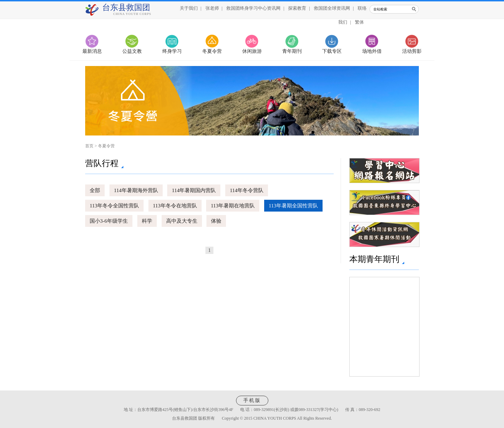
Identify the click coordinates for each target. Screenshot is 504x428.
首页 (89, 146)
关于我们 (189, 8)
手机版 (252, 400)
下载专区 (332, 51)
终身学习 (172, 51)
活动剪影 (412, 51)
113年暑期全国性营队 (293, 206)
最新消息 (92, 51)
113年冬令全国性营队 (114, 206)
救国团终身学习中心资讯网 (253, 8)
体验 (216, 221)
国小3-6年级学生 (109, 221)
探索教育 (297, 8)
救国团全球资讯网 (332, 8)
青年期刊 (292, 51)
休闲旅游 (252, 51)
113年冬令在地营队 (175, 206)
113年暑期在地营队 (233, 206)
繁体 (359, 22)
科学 (147, 221)
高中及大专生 (182, 221)
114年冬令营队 (247, 190)
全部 (95, 190)
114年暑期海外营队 (136, 190)
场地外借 (372, 51)
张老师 (212, 8)
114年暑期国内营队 (194, 190)
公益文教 (132, 51)
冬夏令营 (212, 51)
